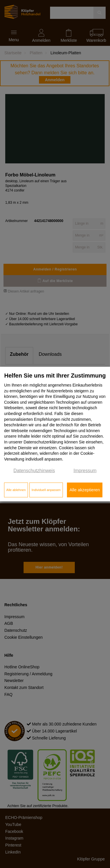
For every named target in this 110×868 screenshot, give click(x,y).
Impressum (85, 471)
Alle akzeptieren (85, 490)
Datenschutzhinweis (34, 471)
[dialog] (55, 434)
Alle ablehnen (16, 490)
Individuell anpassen (46, 490)
